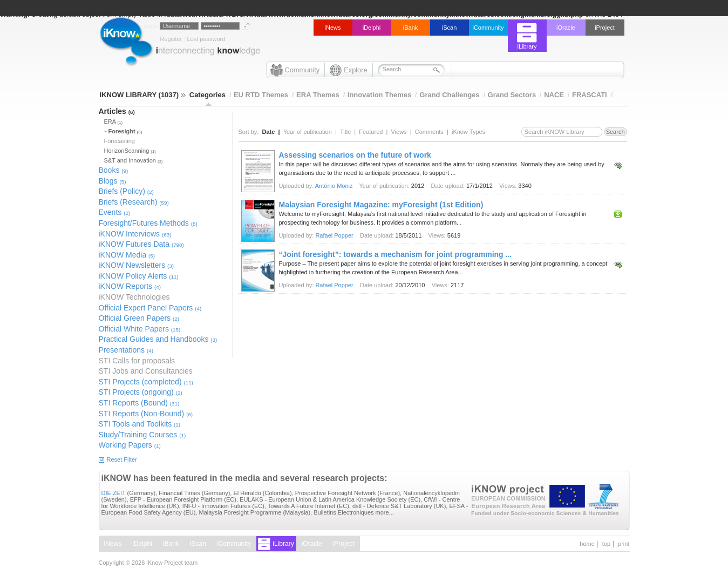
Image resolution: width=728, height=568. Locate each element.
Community (302, 70)
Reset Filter (122, 459)
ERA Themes (318, 95)
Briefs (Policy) (126, 191)
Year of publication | (312, 132)
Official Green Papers (139, 318)
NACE (554, 95)
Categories (207, 95)
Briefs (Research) (134, 202)
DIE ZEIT (114, 493)
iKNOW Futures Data (141, 244)
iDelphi (372, 28)
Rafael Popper (334, 235)
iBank (411, 28)
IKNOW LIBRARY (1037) (143, 95)
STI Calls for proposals (137, 361)
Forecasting (120, 141)
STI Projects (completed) (146, 382)
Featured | (375, 132)
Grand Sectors (512, 95)
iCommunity (488, 28)
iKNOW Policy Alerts (139, 276)
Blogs (113, 181)
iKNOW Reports (130, 286)
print (624, 544)
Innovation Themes (379, 95)
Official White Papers (140, 329)
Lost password (206, 39)
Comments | (433, 132)
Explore (355, 70)
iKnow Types (468, 132)
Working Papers (130, 445)
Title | (349, 132)
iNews (333, 28)
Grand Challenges (449, 95)
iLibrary (527, 46)
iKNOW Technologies (134, 297)
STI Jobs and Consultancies (146, 371)
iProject (605, 28)
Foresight (125, 131)
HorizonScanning (130, 151)
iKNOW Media (127, 255)
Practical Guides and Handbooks (158, 339)
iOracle (566, 28)
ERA (113, 121)
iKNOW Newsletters (137, 265)
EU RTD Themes (261, 95)
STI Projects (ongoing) (141, 392)
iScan (450, 28)
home (587, 544)
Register (171, 39)
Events (115, 212)
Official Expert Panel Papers (150, 308)
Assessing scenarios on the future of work (355, 155)
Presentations (126, 350)
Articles (117, 111)
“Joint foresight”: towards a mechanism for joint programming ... (396, 254)
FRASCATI (590, 95)
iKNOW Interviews (135, 234)
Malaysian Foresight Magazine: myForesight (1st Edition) (381, 205)
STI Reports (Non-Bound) (146, 414)
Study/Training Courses (142, 435)
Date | (273, 132)
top (606, 544)
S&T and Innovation (134, 160)
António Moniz (334, 186)
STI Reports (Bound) (139, 403)
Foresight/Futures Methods (148, 223)
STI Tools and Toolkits (140, 424)
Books (114, 170)
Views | (403, 132)
